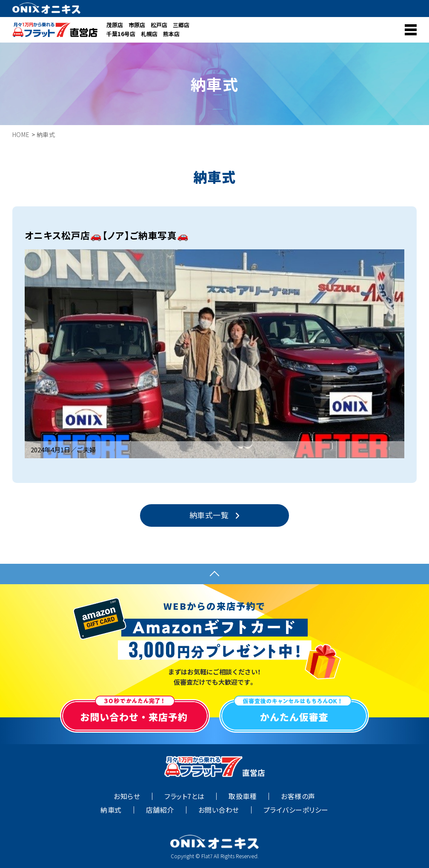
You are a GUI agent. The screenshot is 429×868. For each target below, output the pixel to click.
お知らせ (127, 796)
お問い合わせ (219, 810)
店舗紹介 (160, 810)
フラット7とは (184, 796)
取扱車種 (243, 796)
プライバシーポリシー (296, 810)
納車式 (111, 810)
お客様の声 (298, 796)
